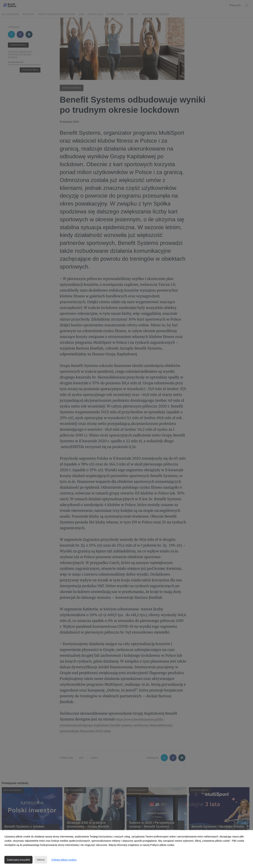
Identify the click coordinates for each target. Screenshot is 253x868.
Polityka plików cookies (64, 860)
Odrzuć (41, 860)
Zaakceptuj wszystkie (18, 860)
